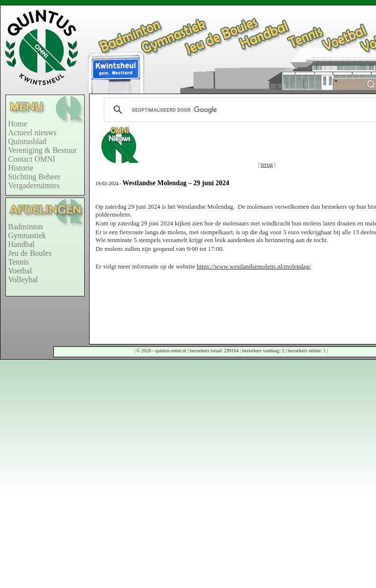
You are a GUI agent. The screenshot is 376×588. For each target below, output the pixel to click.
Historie (21, 168)
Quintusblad (27, 141)
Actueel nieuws (33, 133)
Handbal (22, 244)
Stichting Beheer (35, 177)
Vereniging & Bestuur (43, 150)
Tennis (19, 262)
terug (267, 165)
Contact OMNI (32, 159)
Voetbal (20, 271)
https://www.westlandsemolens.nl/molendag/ (254, 266)
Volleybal (23, 280)
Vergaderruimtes (34, 185)
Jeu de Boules (30, 253)
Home (18, 124)
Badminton (26, 227)
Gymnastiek (27, 235)
